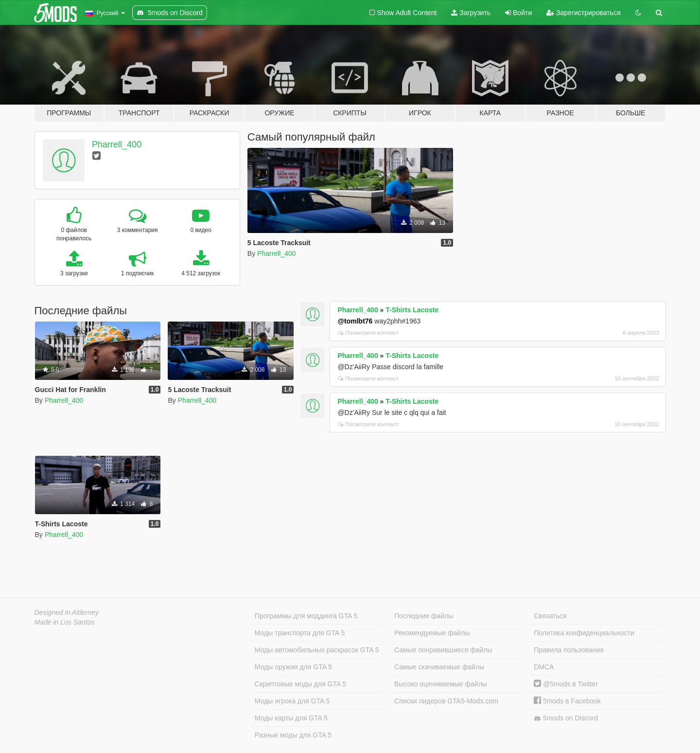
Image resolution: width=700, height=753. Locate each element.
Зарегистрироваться (583, 13)
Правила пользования (569, 650)
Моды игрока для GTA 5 (292, 701)
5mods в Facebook (567, 701)
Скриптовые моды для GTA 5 (300, 684)
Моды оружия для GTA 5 (293, 667)
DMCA (544, 667)
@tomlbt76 (355, 321)
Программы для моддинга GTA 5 (306, 616)
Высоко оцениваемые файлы (441, 684)
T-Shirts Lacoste (412, 310)
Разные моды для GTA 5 (293, 735)
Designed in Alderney (67, 612)
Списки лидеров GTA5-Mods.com (446, 701)
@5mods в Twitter (566, 684)
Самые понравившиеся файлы (443, 650)
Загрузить (471, 13)
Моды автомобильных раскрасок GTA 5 (317, 650)
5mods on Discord (566, 718)
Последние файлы (424, 616)
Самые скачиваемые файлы (439, 667)
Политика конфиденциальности (584, 633)
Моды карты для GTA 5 (291, 718)
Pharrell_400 (117, 144)
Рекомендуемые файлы (432, 633)
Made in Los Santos (65, 622)
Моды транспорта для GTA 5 (300, 633)
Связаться (550, 616)
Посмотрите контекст (368, 333)
